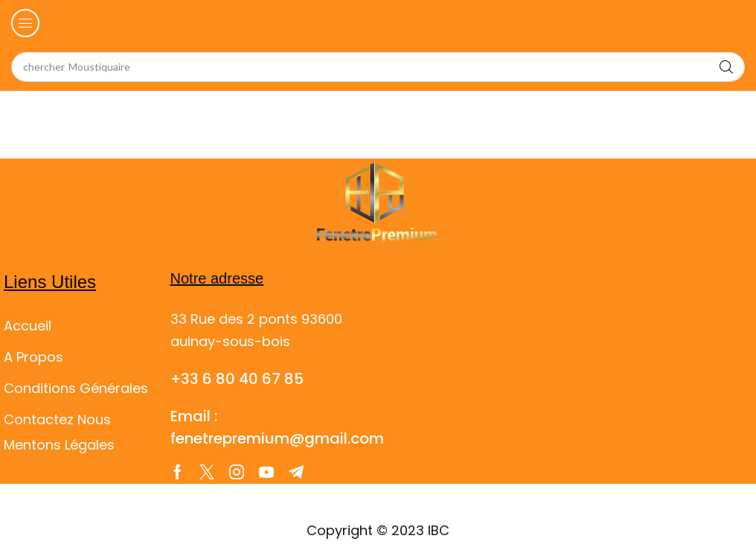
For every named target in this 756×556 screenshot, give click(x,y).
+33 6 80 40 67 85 (237, 379)
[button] (25, 23)
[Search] (726, 67)
